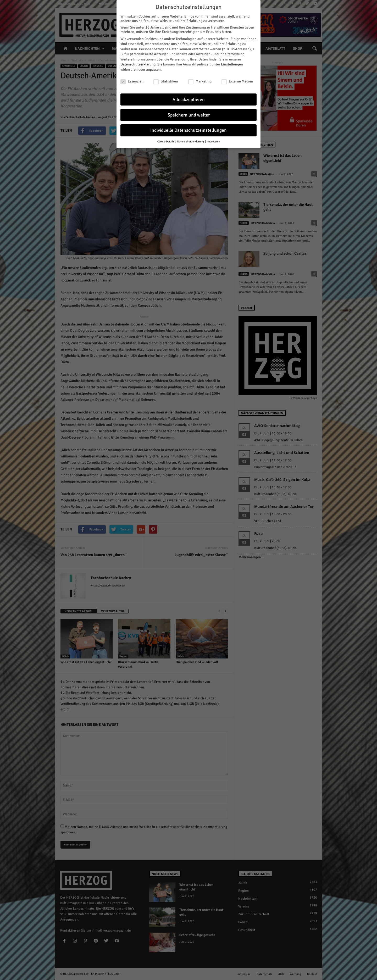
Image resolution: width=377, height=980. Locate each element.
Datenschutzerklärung (138, 64)
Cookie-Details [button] (166, 142)
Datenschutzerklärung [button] (191, 142)
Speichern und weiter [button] (189, 115)
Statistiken (166, 81)
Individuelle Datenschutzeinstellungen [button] (188, 130)
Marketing (200, 81)
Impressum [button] (213, 142)
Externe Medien (237, 81)
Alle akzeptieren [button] (189, 100)
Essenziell (132, 81)
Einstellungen (232, 64)
